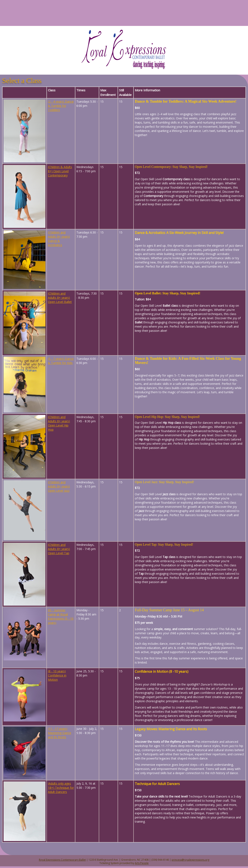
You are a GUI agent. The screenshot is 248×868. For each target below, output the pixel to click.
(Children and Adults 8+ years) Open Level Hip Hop (59, 423)
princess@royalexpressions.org (190, 860)
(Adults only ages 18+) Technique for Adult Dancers (61, 788)
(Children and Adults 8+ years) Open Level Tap (59, 549)
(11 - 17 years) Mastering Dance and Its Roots (60, 733)
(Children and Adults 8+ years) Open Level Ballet (60, 298)
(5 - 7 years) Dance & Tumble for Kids (61, 361)
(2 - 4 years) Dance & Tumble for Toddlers (61, 106)
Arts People (142, 863)
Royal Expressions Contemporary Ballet (62, 860)
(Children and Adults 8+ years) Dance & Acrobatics (59, 239)
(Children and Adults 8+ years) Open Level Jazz (59, 486)
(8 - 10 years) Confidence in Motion (57, 675)
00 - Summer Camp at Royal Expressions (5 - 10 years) (61, 616)
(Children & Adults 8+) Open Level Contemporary (60, 171)
